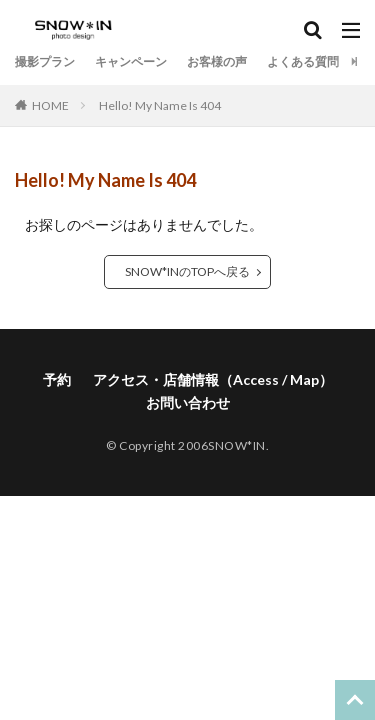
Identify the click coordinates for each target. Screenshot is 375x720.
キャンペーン (131, 61)
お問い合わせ (188, 402)
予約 (57, 379)
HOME (50, 105)
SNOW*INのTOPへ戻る (187, 271)
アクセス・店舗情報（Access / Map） (213, 379)
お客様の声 (217, 61)
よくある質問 (303, 61)
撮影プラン (45, 61)
